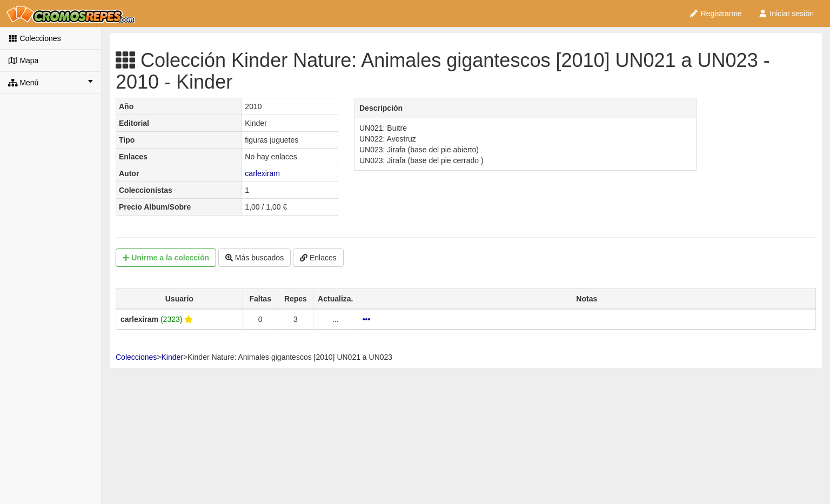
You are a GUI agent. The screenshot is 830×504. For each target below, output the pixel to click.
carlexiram (262, 173)
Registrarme (715, 14)
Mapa (23, 61)
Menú (51, 82)
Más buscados (255, 258)
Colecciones (35, 38)
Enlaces (318, 258)
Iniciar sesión (786, 14)
